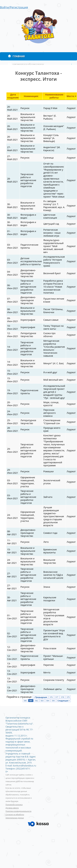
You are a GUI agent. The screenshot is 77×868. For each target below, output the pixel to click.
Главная (16, 56)
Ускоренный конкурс (26, 65)
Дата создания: (13, 96)
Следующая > (64, 701)
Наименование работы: (54, 96)
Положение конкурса (14, 805)
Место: (71, 96)
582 (36, 701)
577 (57, 697)
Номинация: (31, 96)
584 (48, 701)
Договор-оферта (12, 808)
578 (62, 697)
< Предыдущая (40, 697)
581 (31, 701)
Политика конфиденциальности (18, 811)
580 (25, 701)
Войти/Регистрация (14, 7)
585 (53, 701)
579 (68, 697)
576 (51, 697)
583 (42, 701)
